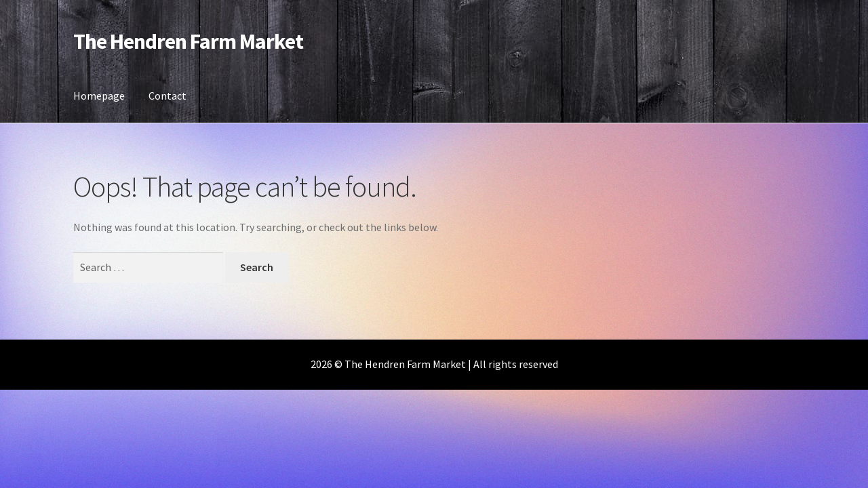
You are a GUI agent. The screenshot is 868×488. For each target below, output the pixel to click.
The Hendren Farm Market (188, 41)
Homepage (99, 96)
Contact (167, 96)
